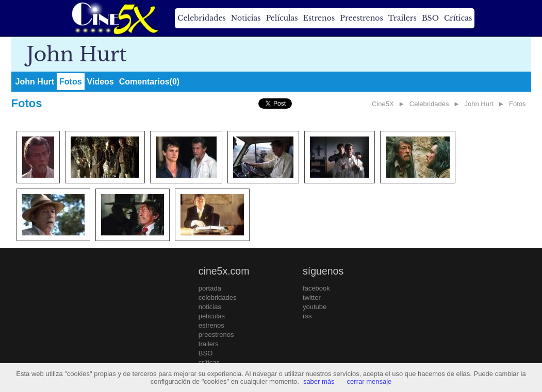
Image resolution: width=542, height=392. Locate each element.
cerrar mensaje (369, 381)
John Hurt (35, 82)
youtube (315, 307)
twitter (312, 297)
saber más (319, 381)
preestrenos (216, 335)
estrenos (211, 325)
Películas (282, 18)
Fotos (71, 82)
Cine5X (383, 104)
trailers (209, 344)
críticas (209, 362)
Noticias (246, 18)
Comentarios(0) (149, 82)
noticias (210, 307)
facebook (316, 288)
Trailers (403, 18)
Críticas (458, 18)
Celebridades (201, 18)
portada (210, 288)
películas (212, 316)
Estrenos (319, 18)
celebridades (218, 297)
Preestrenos (362, 18)
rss (307, 316)
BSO (430, 18)
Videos (101, 82)
